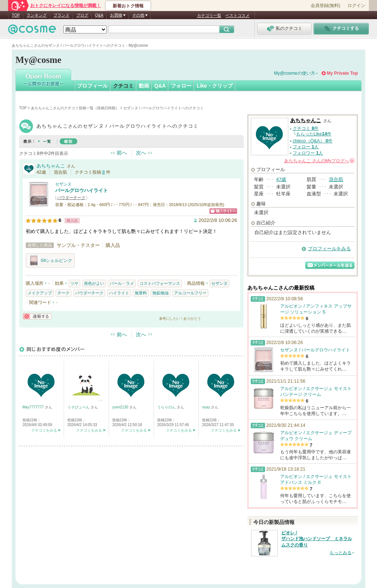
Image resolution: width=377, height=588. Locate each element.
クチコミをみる (44, 430)
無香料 (141, 293)
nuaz (207, 407)
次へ (141, 153)
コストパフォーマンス (160, 283)
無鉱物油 (161, 293)
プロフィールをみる (329, 249)
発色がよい (94, 283)
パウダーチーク (71, 198)
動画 (144, 86)
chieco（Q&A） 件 (313, 141)
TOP (16, 15)
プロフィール (92, 86)
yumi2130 (121, 407)
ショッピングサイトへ (223, 211)
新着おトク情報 (128, 6)
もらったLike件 (314, 134)
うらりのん (167, 407)
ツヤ (74, 283)
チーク (64, 293)
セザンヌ (63, 184)
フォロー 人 (306, 147)
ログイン (356, 6)
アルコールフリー (190, 293)
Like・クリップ (215, 86)
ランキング (37, 15)
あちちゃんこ (51, 166)
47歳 (281, 179)
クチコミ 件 (306, 128)
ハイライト (119, 293)
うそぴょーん (79, 407)
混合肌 (336, 179)
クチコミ (123, 86)
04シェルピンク (50, 261)
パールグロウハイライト (82, 190)
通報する (37, 316)
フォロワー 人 (308, 153)
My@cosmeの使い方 (295, 73)
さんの (319, 161)
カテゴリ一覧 (209, 15)
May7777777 (34, 407)
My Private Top (342, 73)
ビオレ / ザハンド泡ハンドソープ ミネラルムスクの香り (317, 539)
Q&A (99, 15)
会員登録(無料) (325, 6)
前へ (122, 153)
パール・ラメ (122, 283)
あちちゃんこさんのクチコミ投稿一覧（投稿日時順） (75, 108)
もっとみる (341, 553)
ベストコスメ (237, 15)
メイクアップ (40, 293)
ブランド (61, 15)
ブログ (82, 15)
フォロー (181, 86)
